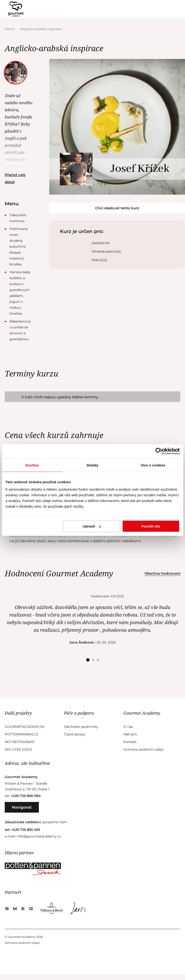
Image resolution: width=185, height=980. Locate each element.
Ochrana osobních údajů (144, 749)
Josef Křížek (16, 70)
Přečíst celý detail (15, 178)
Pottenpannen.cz (21, 734)
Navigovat (22, 807)
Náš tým (130, 734)
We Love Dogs (18, 749)
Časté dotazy (75, 734)
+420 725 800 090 (26, 796)
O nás (128, 727)
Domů (10, 29)
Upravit (92, 526)
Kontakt (130, 742)
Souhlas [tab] (32, 465)
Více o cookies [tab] (153, 465)
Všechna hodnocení (162, 573)
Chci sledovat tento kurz (117, 208)
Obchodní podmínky (81, 727)
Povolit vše (151, 526)
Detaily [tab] (92, 465)
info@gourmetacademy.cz (39, 836)
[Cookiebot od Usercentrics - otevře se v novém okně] (159, 451)
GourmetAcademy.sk (25, 727)
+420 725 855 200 (25, 830)
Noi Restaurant (20, 742)
